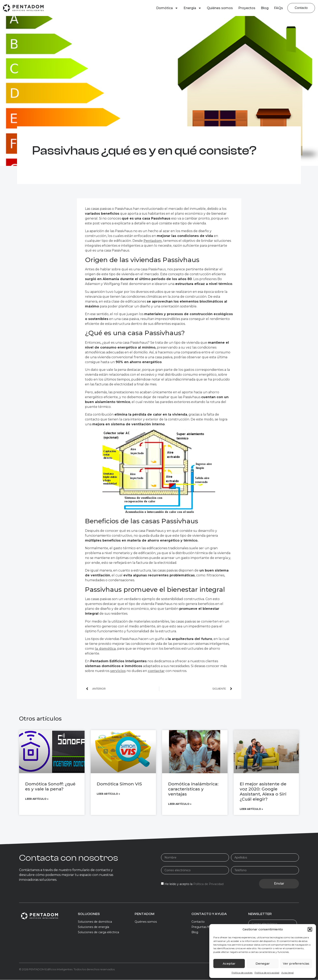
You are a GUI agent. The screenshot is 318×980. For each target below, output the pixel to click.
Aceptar (229, 963)
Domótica (167, 8)
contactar (156, 671)
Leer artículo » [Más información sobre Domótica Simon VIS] (108, 794)
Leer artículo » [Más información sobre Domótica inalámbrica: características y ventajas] (180, 804)
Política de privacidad (267, 973)
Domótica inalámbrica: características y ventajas (193, 789)
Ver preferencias (296, 963)
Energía (192, 8)
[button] (310, 929)
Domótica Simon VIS (119, 784)
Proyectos (247, 8)
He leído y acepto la (194, 884)
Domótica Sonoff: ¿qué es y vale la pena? (50, 786)
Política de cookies (242, 973)
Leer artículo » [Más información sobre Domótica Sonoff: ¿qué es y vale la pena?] (37, 799)
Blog (265, 8)
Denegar (263, 963)
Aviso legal (287, 973)
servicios (118, 671)
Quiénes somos (220, 8)
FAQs (278, 8)
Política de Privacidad (208, 884)
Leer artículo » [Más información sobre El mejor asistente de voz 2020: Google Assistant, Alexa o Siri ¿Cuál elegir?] (251, 809)
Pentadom (153, 241)
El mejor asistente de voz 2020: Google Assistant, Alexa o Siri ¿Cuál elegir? (263, 792)
